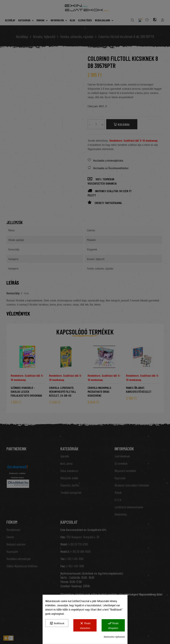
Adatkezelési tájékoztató (114, 637)
